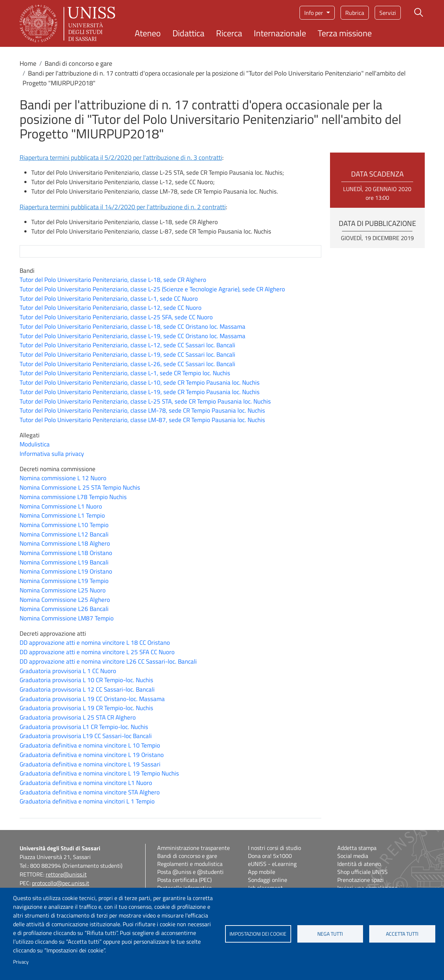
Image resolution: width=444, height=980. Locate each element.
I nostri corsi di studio (274, 848)
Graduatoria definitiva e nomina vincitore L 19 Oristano (92, 755)
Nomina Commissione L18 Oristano (66, 553)
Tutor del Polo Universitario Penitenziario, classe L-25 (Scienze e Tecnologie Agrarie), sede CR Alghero (152, 289)
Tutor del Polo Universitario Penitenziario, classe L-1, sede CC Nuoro (109, 299)
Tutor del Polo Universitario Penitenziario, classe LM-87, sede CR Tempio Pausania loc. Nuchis (142, 420)
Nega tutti (330, 934)
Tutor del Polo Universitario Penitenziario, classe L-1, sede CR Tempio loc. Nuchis (125, 373)
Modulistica (35, 444)
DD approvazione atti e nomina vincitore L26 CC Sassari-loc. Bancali (108, 661)
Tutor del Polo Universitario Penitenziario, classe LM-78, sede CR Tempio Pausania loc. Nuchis (142, 410)
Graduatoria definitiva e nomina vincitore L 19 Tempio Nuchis (99, 773)
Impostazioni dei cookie (258, 934)
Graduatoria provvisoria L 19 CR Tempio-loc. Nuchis (86, 708)
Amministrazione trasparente (194, 848)
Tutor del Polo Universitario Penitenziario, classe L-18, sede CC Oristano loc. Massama (133, 327)
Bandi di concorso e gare (78, 63)
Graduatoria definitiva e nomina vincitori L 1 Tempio (87, 801)
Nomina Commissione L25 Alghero (65, 600)
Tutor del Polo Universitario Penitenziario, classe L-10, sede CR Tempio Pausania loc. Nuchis (140, 382)
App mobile (262, 872)
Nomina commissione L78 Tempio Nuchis (73, 497)
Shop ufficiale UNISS (362, 872)
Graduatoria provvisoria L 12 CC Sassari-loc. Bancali (87, 689)
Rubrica (355, 13)
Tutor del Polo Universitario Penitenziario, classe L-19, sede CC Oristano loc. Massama (133, 336)
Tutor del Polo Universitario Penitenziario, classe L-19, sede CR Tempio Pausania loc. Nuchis (140, 392)
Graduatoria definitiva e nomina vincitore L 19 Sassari (90, 764)
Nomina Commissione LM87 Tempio (67, 618)
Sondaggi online (268, 880)
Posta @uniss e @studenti (190, 872)
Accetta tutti (402, 934)
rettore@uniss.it (66, 874)
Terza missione (345, 33)
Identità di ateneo (359, 864)
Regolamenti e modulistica (190, 864)
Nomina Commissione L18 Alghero (65, 543)
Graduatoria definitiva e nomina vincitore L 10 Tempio (90, 745)
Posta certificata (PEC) (184, 880)
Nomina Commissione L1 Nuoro (61, 506)
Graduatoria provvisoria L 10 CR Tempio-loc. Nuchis (86, 680)
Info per (314, 13)
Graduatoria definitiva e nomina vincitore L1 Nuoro (86, 783)
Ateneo (148, 33)
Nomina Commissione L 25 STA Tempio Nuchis (80, 487)
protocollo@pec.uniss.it (61, 883)
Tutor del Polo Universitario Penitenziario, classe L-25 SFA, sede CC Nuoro (116, 317)
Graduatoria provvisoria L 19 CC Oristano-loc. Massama (92, 699)
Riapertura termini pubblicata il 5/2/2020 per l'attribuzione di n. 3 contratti (121, 157)
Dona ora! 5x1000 (270, 856)
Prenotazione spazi (361, 880)
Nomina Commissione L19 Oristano (66, 571)
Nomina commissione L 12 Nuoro (63, 478)
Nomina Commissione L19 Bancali (64, 562)
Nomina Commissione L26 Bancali (64, 609)
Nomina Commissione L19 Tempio (64, 581)
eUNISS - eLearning (272, 864)
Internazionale (280, 33)
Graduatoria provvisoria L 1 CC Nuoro (68, 671)
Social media (353, 856)
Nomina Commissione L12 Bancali (64, 534)
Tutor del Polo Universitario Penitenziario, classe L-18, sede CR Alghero (113, 280)
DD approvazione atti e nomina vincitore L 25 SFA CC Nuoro (97, 652)
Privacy (21, 962)
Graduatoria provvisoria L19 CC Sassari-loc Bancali (86, 736)
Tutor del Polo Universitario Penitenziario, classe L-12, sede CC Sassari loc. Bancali (127, 345)
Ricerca (229, 33)
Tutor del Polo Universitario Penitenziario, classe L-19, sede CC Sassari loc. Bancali (127, 355)
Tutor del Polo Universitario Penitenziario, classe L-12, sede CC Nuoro (111, 308)
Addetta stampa (357, 848)
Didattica (188, 33)
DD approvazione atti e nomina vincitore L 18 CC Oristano (95, 643)
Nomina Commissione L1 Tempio (62, 515)
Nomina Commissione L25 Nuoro (63, 590)
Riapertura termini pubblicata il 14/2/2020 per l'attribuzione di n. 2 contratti (123, 207)
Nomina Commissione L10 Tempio (64, 525)
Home (28, 63)
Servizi (388, 13)
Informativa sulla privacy (52, 454)
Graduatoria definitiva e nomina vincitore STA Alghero (90, 792)
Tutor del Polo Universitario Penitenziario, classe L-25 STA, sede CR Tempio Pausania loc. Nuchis (145, 401)
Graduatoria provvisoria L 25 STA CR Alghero (78, 717)
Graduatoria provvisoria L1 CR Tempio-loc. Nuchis (84, 727)
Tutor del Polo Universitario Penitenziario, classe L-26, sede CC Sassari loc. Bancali (127, 364)
